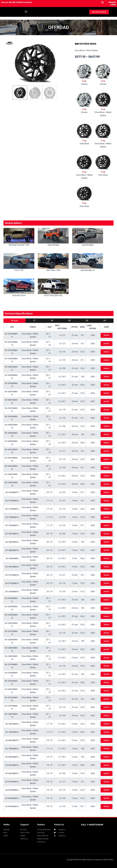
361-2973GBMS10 (13, 575)
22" (87, 321)
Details (106, 335)
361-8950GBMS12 (13, 798)
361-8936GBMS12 (13, 806)
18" (52, 321)
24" (105, 321)
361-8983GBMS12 (13, 765)
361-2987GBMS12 (13, 534)
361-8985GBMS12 (13, 757)
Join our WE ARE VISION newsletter (17, 2)
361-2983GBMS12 (13, 550)
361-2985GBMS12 (13, 542)
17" (34, 321)
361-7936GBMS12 (13, 525)
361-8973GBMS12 (13, 782)
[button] (26, 12)
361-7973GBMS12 (13, 500)
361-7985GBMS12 (13, 748)
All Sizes (15, 321)
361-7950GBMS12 (13, 517)
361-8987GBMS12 (13, 773)
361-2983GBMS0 (13, 558)
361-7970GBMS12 (13, 509)
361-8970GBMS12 (13, 790)
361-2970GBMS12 (13, 583)
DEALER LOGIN (112, 3)
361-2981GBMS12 (13, 567)
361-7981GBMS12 (13, 724)
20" (70, 321)
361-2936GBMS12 (13, 492)
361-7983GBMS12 (13, 732)
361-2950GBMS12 (13, 591)
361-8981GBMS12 (13, 740)
